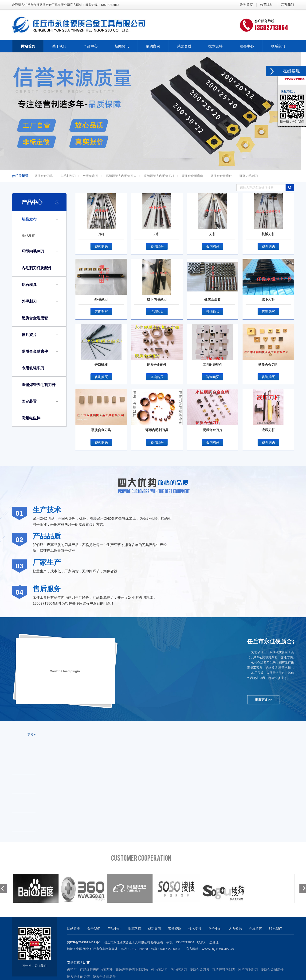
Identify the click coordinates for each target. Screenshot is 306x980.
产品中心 (32, 202)
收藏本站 (267, 5)
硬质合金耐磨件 (221, 176)
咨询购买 (101, 246)
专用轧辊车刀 (33, 368)
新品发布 (29, 219)
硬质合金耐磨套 (192, 176)
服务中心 (215, 929)
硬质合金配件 (157, 365)
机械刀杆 (268, 234)
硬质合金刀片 (212, 430)
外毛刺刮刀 (91, 176)
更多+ (31, 735)
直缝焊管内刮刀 (224, 969)
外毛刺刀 (29, 301)
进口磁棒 (101, 365)
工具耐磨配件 (212, 365)
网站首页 (74, 929)
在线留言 (255, 929)
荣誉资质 (175, 929)
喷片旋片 (29, 335)
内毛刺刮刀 (68, 176)
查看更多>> (263, 700)
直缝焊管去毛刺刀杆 (39, 385)
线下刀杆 (268, 299)
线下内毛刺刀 (157, 299)
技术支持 (195, 929)
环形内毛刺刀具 (157, 430)
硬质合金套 (212, 299)
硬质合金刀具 (44, 176)
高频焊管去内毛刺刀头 (121, 176)
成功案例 (154, 929)
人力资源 (235, 929)
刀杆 (101, 234)
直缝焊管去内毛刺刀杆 (159, 176)
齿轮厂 (72, 969)
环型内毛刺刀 (249, 176)
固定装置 (29, 401)
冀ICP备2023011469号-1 (84, 942)
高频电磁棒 (31, 418)
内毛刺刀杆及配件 (37, 268)
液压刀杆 (268, 430)
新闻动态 (134, 929)
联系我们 (287, 5)
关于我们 (94, 929)
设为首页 (246, 5)
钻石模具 (29, 285)
